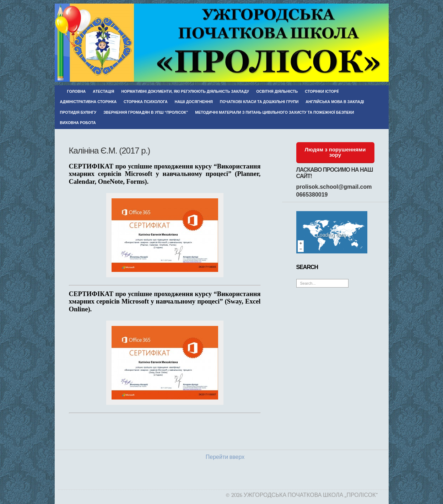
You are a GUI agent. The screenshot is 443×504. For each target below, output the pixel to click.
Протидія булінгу (78, 112)
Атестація (103, 91)
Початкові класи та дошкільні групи (259, 102)
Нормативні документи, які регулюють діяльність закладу (185, 91)
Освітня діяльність (277, 91)
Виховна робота (78, 123)
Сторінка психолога (146, 102)
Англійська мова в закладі (335, 102)
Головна (77, 91)
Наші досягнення (194, 102)
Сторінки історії (322, 91)
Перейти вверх (225, 457)
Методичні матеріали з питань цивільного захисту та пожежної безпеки (274, 112)
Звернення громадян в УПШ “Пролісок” (146, 112)
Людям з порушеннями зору (335, 152)
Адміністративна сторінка (88, 102)
